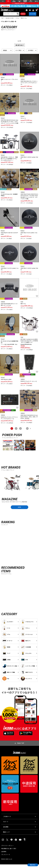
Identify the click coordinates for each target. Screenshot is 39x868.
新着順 (5, 53)
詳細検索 (22, 15)
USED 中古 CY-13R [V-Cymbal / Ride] (29, 271)
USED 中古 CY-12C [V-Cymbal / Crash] (10, 271)
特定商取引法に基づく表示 (9, 852)
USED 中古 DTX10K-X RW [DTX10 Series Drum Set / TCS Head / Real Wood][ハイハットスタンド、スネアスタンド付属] (29, 199)
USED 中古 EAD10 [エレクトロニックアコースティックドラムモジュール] (29, 85)
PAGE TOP (21, 747)
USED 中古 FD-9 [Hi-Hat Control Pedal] (9, 236)
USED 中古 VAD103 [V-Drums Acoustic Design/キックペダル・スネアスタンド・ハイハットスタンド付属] (10, 124)
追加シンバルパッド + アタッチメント (9, 83)
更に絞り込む (19, 48)
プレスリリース (6, 858)
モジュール (23, 121)
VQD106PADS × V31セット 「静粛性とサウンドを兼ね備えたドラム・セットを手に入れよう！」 (9, 161)
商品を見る (31, 864)
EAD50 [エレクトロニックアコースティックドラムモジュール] (9, 420)
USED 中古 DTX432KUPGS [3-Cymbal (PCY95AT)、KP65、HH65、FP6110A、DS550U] (29, 419)
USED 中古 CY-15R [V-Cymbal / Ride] (29, 160)
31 (27, 431)
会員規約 (4, 855)
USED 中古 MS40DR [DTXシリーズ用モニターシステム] (9, 307)
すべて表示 (18, 53)
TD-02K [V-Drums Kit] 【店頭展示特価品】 (9, 197)
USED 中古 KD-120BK (6, 382)
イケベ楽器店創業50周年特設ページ (19, 4)
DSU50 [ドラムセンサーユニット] (29, 384)
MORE (19, 510)
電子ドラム (23, 306)
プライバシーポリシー (7, 849)
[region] (19, 486)
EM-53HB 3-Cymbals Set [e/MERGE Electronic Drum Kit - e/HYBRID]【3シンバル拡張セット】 (29, 343)
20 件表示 (31, 53)
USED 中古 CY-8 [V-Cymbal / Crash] (29, 236)
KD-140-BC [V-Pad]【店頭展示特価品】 (9, 344)
